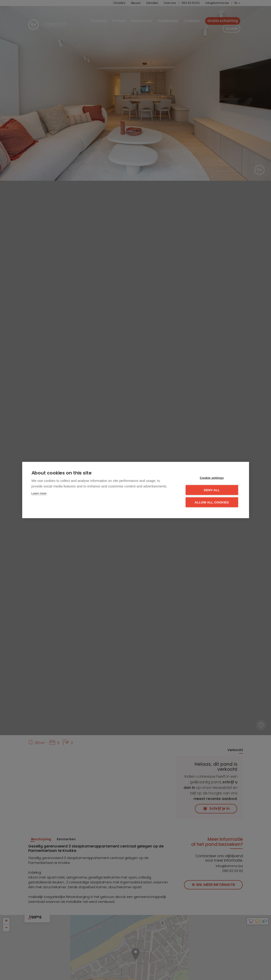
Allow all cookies (212, 502)
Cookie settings (212, 478)
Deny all (212, 490)
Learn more (39, 493)
